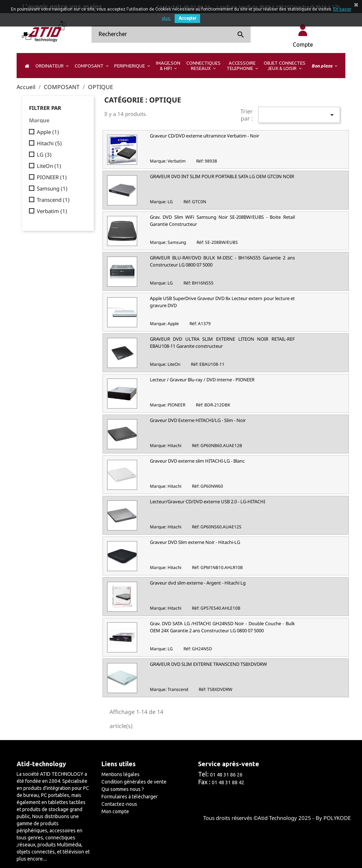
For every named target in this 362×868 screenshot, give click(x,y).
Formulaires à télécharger (130, 797)
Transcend (53, 200)
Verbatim (52, 211)
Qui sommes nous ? (123, 789)
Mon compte (115, 811)
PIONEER (52, 177)
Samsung (52, 188)
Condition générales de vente (134, 782)
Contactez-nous (119, 804)
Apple (48, 132)
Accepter (187, 18)
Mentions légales (121, 774)
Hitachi (49, 143)
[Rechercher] (171, 34)
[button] (52, 66)
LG (44, 154)
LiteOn (49, 166)
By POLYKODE (333, 818)
